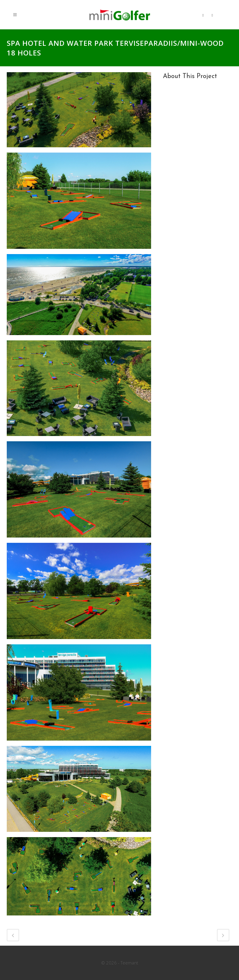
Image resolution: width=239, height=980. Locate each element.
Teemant (129, 963)
